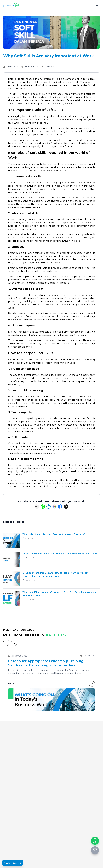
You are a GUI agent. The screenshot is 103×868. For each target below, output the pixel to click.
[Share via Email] (54, 507)
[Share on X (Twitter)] (66, 507)
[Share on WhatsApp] (43, 507)
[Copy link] (37, 507)
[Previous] (6, 643)
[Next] (14, 643)
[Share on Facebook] (60, 507)
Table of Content (13, 863)
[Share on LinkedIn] (49, 507)
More (51, 684)
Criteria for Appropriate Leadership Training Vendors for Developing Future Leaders (46, 663)
